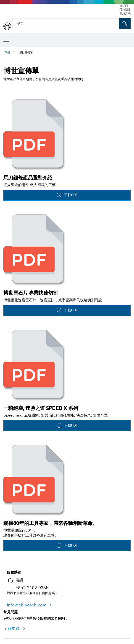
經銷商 (124, 6)
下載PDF (67, 195)
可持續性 (125, 9)
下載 (7, 52)
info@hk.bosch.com (27, 605)
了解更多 (12, 628)
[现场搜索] (125, 24)
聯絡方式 (125, 13)
